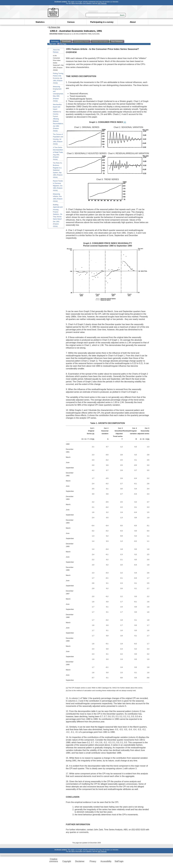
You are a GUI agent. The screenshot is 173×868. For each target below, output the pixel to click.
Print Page (62, 44)
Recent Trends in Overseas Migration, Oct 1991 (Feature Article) (58, 186)
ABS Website (102, 3)
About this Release (56, 51)
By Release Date (54, 27)
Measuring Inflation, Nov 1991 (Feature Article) (58, 198)
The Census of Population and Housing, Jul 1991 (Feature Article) (58, 139)
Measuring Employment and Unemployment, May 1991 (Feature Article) (58, 94)
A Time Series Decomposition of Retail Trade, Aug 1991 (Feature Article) (58, 153)
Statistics (40, 22)
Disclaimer (80, 861)
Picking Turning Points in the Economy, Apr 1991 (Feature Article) (58, 78)
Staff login (119, 861)
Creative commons (54, 860)
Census (71, 22)
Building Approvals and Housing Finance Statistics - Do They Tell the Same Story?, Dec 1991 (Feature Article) (58, 216)
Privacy (93, 861)
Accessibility (106, 861)
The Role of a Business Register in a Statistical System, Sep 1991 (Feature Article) (58, 170)
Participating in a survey (102, 22)
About (133, 22)
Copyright (67, 861)
